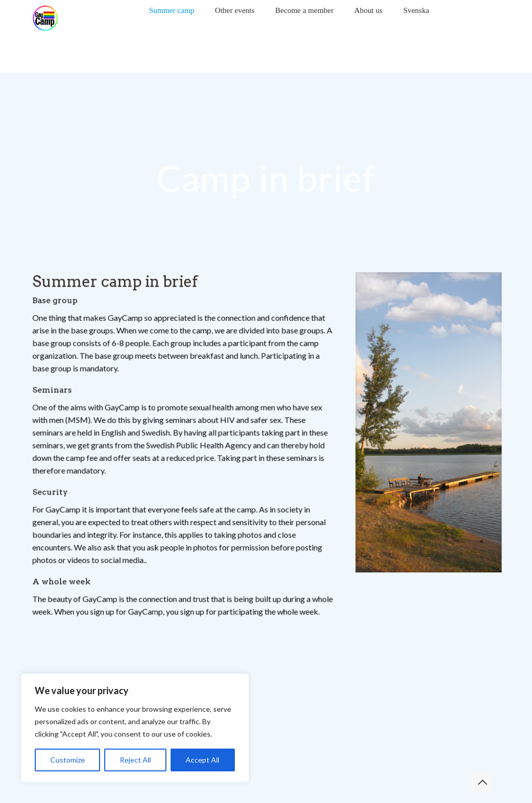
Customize (68, 760)
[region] (135, 728)
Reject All (135, 760)
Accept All (202, 760)
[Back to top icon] (482, 782)
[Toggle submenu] (172, 26)
